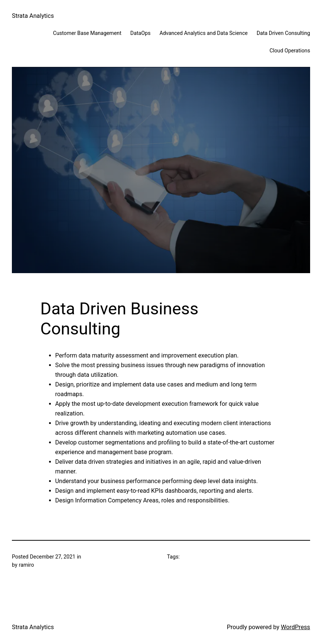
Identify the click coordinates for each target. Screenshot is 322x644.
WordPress (295, 627)
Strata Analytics (33, 16)
